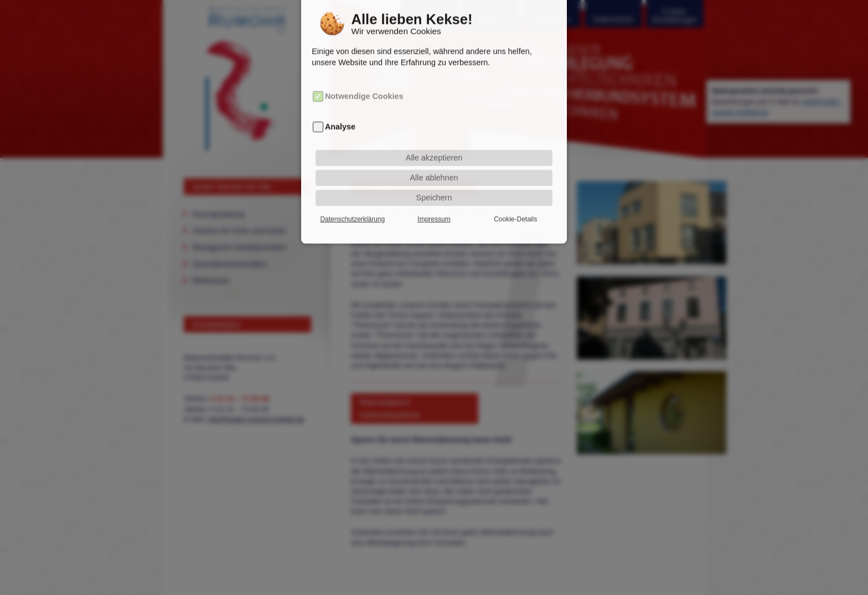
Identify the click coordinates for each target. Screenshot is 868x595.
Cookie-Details (515, 208)
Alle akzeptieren (434, 146)
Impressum (434, 208)
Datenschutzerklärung (352, 208)
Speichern (434, 186)
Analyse (340, 115)
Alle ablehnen (434, 166)
